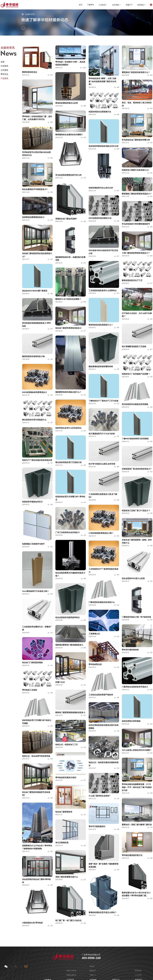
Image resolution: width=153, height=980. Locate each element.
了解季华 (90, 5)
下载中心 (93, 975)
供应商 (92, 966)
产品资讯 (4, 78)
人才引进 (138, 975)
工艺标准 (103, 5)
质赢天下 (129, 5)
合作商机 (117, 5)
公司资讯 (4, 70)
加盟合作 (93, 971)
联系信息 (138, 971)
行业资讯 (4, 66)
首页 (81, 5)
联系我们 (142, 5)
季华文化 (4, 74)
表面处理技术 (71, 975)
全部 (3, 62)
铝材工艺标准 (71, 971)
